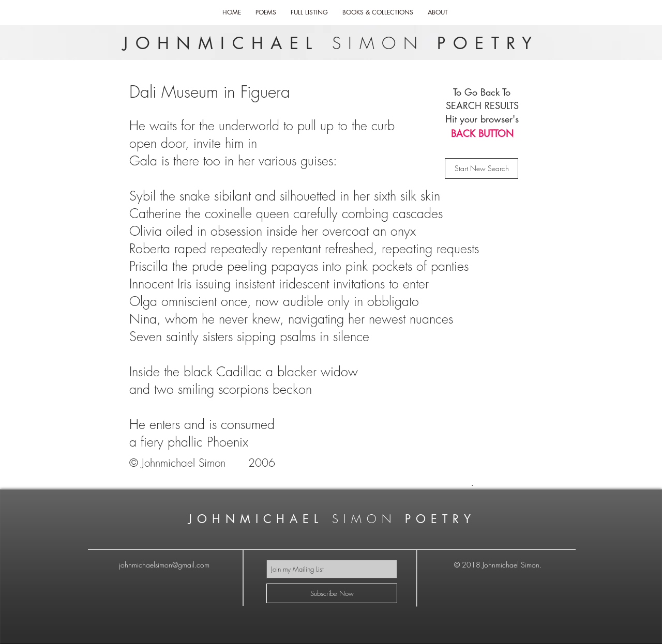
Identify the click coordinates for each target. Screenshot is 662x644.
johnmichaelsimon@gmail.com (164, 565)
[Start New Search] (482, 168)
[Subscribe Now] (332, 593)
